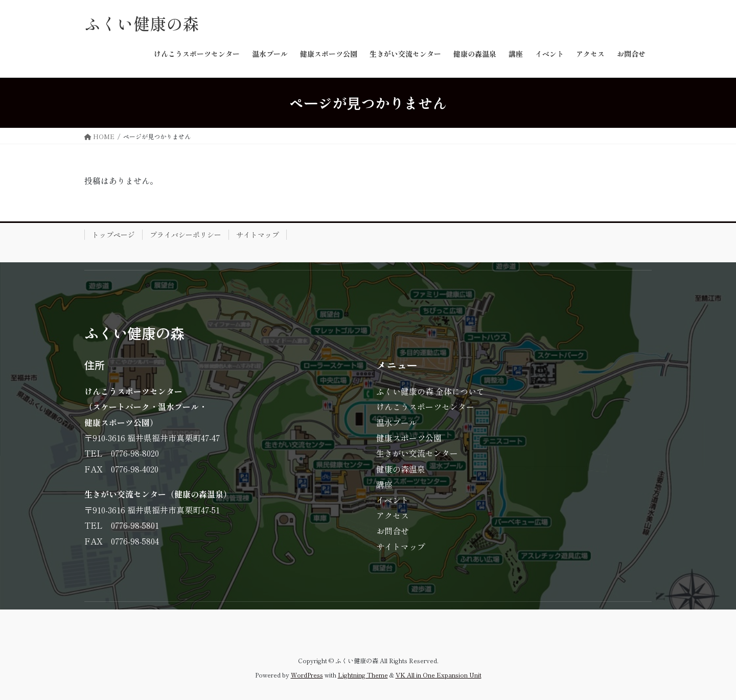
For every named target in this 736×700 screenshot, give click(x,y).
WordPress (307, 675)
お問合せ (393, 531)
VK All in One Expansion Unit (439, 675)
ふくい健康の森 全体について (430, 391)
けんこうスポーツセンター (425, 407)
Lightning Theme (363, 675)
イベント (393, 500)
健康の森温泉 (401, 469)
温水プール (397, 422)
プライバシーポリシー (186, 235)
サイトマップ (258, 235)
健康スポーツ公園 (409, 438)
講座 (384, 484)
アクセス (393, 515)
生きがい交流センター (417, 453)
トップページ (113, 235)
